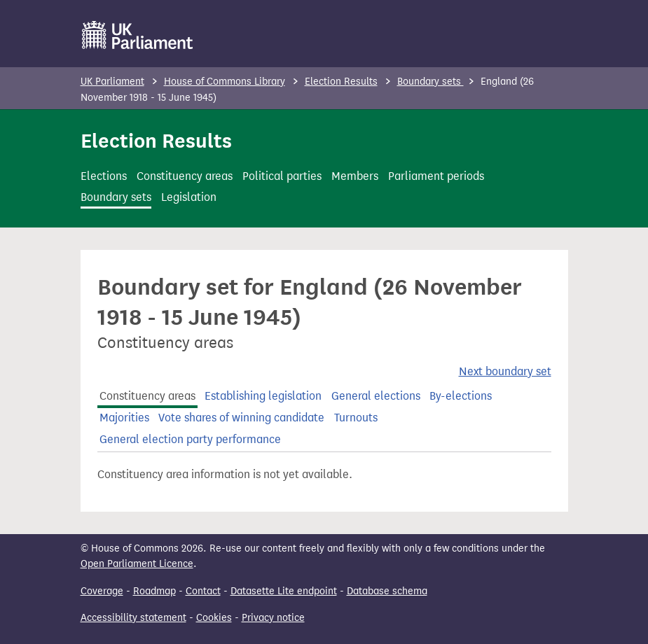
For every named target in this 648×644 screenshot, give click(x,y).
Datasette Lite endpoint (284, 591)
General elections (376, 396)
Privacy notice (273, 618)
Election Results (341, 82)
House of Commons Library (225, 82)
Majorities (124, 418)
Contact (203, 591)
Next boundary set (505, 371)
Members (355, 176)
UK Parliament (112, 82)
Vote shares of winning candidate (241, 418)
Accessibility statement (133, 618)
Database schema (387, 591)
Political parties (282, 176)
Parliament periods (436, 176)
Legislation (189, 197)
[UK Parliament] (138, 35)
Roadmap (154, 591)
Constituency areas (185, 176)
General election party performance (190, 439)
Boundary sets (430, 82)
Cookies (214, 618)
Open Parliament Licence (137, 564)
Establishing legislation (263, 396)
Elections (104, 176)
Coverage (102, 591)
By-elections (461, 396)
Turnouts (356, 418)
